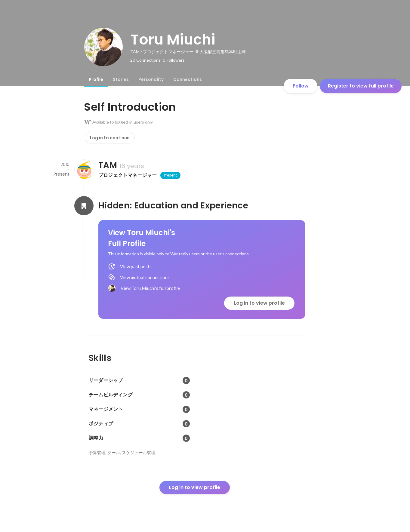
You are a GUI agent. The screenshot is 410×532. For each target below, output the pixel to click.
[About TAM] (84, 169)
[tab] (96, 79)
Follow (301, 86)
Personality (151, 79)
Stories (121, 79)
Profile (96, 79)
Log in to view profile (259, 303)
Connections (188, 79)
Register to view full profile (361, 86)
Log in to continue (110, 138)
